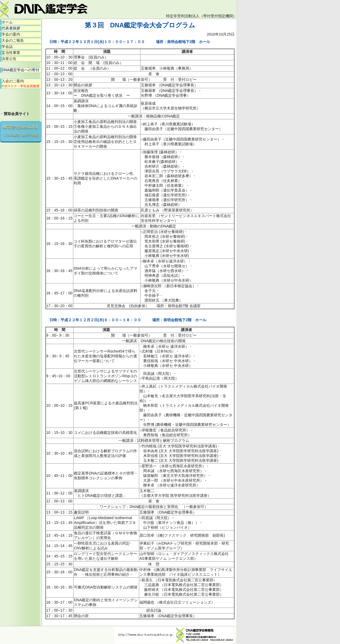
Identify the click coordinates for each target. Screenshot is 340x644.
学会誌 (7, 46)
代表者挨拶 (11, 28)
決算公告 (9, 59)
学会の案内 (11, 34)
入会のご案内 (20, 83)
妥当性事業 (11, 53)
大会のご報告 (13, 40)
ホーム (7, 22)
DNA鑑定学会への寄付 (20, 70)
